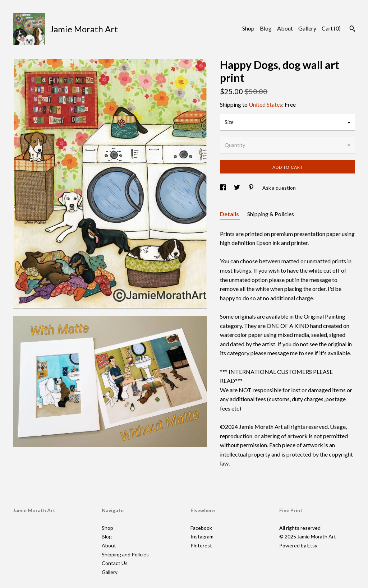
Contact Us (115, 563)
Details (230, 214)
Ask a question (279, 188)
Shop (248, 28)
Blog (266, 28)
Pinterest (201, 545)
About (285, 28)
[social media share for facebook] (223, 188)
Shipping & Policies (271, 214)
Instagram (202, 536)
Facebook (201, 528)
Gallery (307, 28)
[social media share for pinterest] (252, 188)
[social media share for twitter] (238, 188)
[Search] (352, 29)
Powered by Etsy (298, 545)
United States (265, 104)
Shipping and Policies (125, 554)
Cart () (331, 28)
